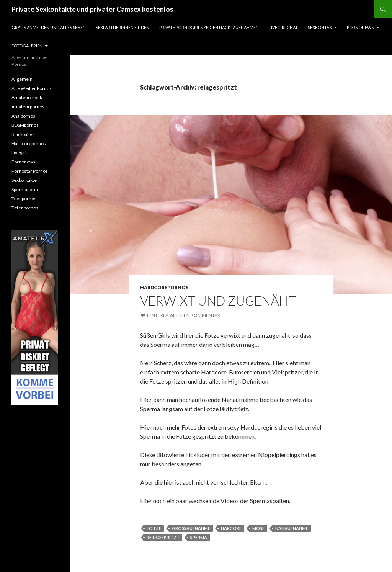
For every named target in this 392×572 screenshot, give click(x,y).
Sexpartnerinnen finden (122, 27)
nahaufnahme (292, 528)
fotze (154, 528)
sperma (199, 537)
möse (258, 528)
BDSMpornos (25, 125)
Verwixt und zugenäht (218, 301)
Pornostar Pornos (30, 171)
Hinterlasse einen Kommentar (184, 315)
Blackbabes (23, 134)
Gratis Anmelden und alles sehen (49, 27)
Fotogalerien (27, 46)
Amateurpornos (28, 107)
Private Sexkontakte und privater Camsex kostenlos (92, 9)
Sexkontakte (322, 27)
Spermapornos (27, 189)
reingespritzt (163, 537)
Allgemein (22, 79)
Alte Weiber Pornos (32, 88)
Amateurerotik (27, 97)
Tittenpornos (25, 208)
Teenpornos (24, 199)
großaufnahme (191, 528)
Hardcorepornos (164, 287)
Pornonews (360, 27)
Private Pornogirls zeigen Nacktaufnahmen (209, 27)
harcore (231, 528)
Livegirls (20, 153)
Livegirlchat (283, 27)
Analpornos (23, 116)
